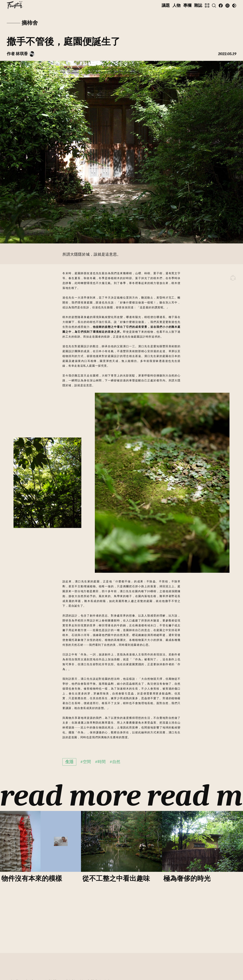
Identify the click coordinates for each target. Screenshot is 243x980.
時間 (102, 762)
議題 (166, 5)
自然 (116, 762)
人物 (177, 5)
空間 (87, 762)
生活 (69, 762)
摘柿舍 (30, 23)
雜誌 (198, 5)
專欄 (187, 5)
